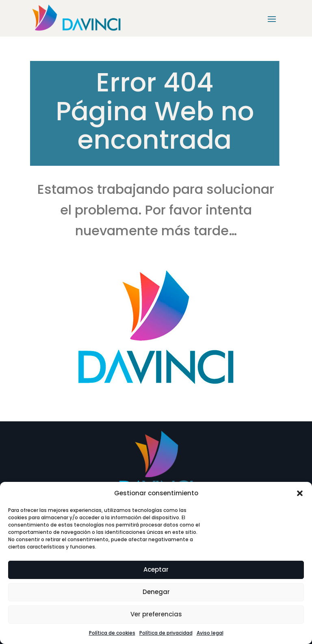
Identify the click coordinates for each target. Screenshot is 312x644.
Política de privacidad (166, 633)
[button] (300, 493)
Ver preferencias (156, 614)
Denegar (156, 592)
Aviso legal (210, 633)
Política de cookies (112, 633)
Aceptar (156, 569)
